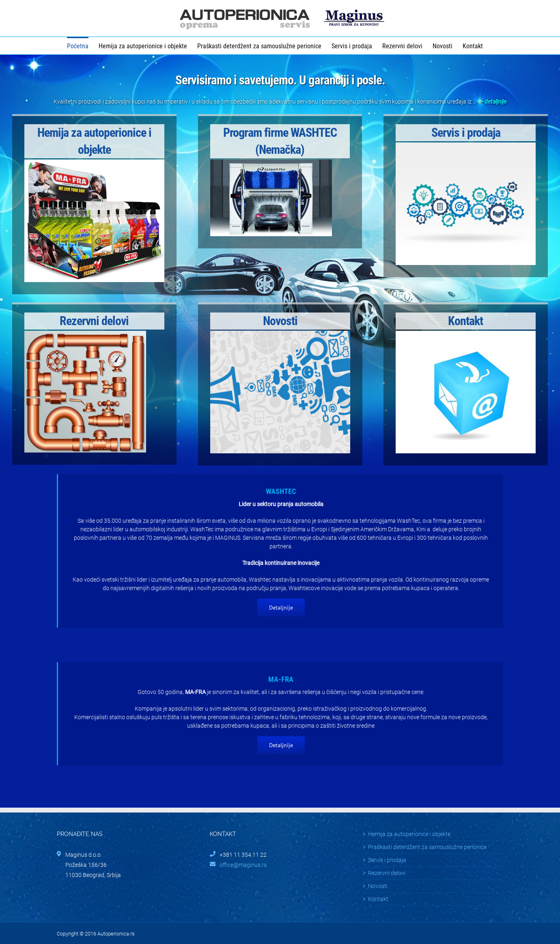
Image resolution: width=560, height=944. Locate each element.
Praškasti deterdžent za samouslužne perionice (427, 847)
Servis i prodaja (387, 860)
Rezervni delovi (387, 873)
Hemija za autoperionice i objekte (409, 834)
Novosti (378, 886)
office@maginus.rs (243, 865)
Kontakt (378, 899)
